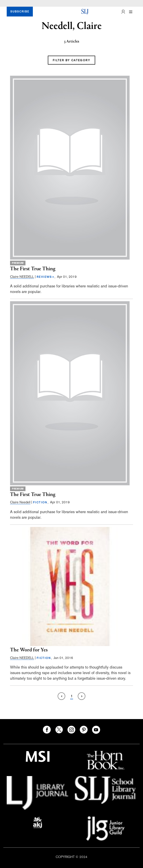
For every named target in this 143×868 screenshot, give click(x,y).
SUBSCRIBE (20, 12)
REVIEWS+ (46, 277)
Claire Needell (20, 502)
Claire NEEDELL (22, 277)
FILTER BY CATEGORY (71, 60)
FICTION (40, 502)
